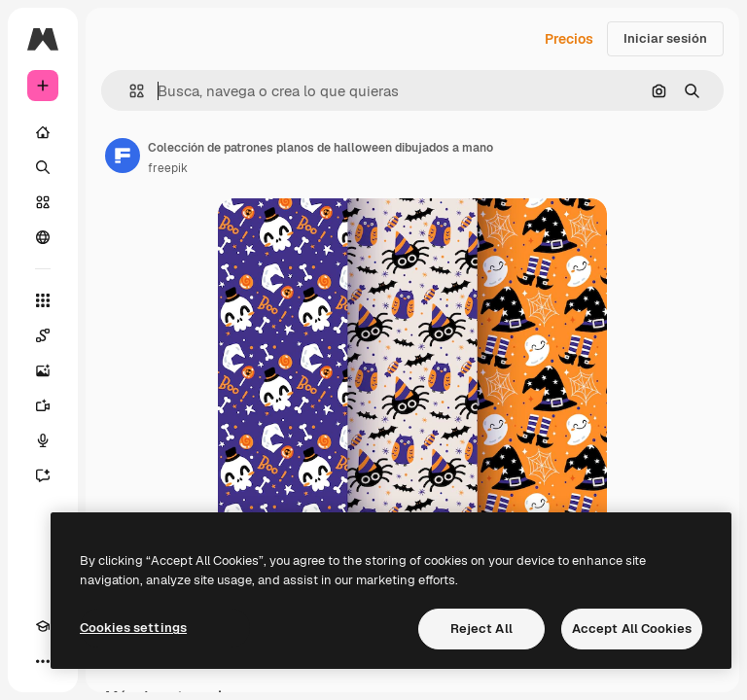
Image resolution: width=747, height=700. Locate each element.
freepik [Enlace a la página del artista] (168, 168)
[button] (129, 91)
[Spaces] (43, 335)
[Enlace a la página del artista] (123, 156)
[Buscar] (43, 167)
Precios (569, 39)
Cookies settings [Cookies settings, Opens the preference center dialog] (133, 628)
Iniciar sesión (665, 38)
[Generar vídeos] (43, 405)
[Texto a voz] (43, 440)
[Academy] (43, 626)
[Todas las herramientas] (43, 300)
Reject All (481, 629)
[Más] (43, 661)
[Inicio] (43, 132)
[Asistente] (43, 475)
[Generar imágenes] (43, 370)
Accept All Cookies (632, 629)
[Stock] (43, 202)
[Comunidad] (43, 237)
